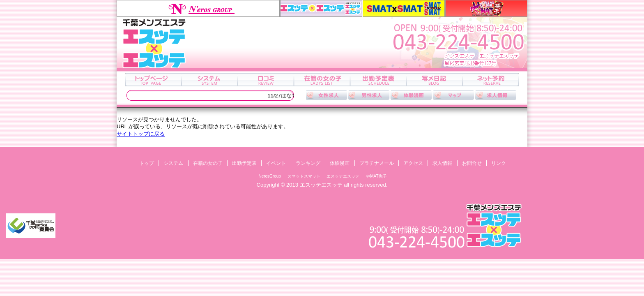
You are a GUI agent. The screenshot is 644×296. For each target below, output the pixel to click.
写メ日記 (434, 80)
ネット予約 (491, 80)
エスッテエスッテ (321, 8)
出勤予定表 (378, 80)
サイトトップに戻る (141, 134)
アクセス (453, 95)
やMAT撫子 (486, 8)
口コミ (266, 80)
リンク (499, 163)
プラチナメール (377, 163)
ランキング (308, 163)
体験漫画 (411, 95)
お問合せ (472, 163)
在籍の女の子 (322, 80)
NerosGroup (198, 8)
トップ (153, 80)
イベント (276, 163)
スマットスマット (404, 8)
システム (209, 80)
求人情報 (496, 95)
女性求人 (327, 95)
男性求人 (369, 95)
